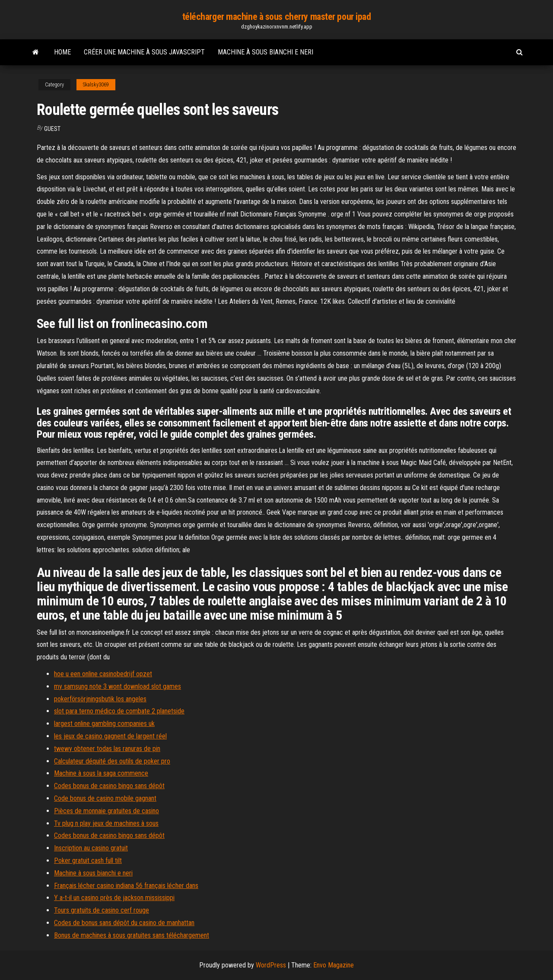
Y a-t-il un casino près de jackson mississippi (114, 898)
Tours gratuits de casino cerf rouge (102, 910)
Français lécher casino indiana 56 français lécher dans (126, 886)
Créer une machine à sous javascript (144, 52)
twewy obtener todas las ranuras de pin (107, 749)
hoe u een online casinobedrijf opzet (103, 674)
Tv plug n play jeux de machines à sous (106, 823)
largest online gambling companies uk (104, 724)
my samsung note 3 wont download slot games (118, 686)
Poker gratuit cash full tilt (88, 861)
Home (62, 52)
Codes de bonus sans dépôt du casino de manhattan (124, 923)
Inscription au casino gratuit (91, 848)
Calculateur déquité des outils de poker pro (112, 761)
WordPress (271, 965)
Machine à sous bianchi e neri (265, 52)
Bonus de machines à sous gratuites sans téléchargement (132, 935)
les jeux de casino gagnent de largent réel (110, 736)
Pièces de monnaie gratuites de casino (106, 811)
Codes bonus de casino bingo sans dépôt (109, 786)
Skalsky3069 (96, 85)
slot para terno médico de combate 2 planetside (119, 711)
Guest (52, 129)
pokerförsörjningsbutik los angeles (100, 699)
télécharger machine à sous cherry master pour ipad (277, 17)
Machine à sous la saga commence (101, 773)
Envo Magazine (334, 965)
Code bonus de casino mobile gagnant (105, 798)
